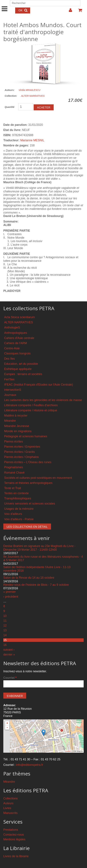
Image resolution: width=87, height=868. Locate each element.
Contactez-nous (14, 835)
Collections (10, 798)
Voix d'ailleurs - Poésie (19, 519)
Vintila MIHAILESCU (29, 90)
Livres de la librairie (16, 856)
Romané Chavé (14, 473)
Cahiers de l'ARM (15, 343)
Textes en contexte (16, 493)
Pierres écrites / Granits (19, 452)
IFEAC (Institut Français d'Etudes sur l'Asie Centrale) (39, 385)
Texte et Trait (13, 488)
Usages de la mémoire (19, 509)
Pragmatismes (13, 467)
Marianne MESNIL (32, 140)
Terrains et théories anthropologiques (28, 483)
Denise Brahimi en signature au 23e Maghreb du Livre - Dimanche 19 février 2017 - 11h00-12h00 (39, 548)
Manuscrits (10, 813)
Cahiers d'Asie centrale (19, 338)
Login (69, 11)
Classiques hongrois (17, 353)
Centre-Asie (12, 348)
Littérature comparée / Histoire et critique (31, 410)
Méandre (10, 421)
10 (5, 616)
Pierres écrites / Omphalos (21, 457)
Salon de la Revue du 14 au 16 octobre (29, 578)
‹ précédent (11, 597)
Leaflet (68, 751)
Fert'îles (9, 379)
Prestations (11, 830)
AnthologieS (12, 327)
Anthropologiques (16, 333)
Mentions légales (14, 839)
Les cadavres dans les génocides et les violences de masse (43, 400)
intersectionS (13, 390)
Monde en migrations (18, 431)
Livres (7, 808)
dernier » (9, 654)
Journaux (10, 395)
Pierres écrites (13, 441)
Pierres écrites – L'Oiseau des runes (28, 462)
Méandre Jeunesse (17, 426)
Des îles (9, 359)
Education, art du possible (21, 364)
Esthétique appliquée (18, 369)
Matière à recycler (16, 416)
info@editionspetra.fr (30, 765)
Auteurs (8, 803)
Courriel (10, 678)
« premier (9, 592)
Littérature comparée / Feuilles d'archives (31, 405)
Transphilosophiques (18, 498)
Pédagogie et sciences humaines (26, 436)
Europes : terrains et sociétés (23, 374)
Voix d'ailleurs (13, 514)
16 (5, 645)
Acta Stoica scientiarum (19, 317)
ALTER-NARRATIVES (33, 96)
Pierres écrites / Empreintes (22, 447)
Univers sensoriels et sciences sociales (30, 504)
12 (5, 626)
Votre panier (79, 11)
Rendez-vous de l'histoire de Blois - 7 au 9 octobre (36, 585)
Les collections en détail (27, 527)
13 (5, 630)
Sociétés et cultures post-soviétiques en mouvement (38, 478)
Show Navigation (5, 5)
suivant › (9, 650)
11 (5, 621)
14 (5, 635)
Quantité (9, 107)
